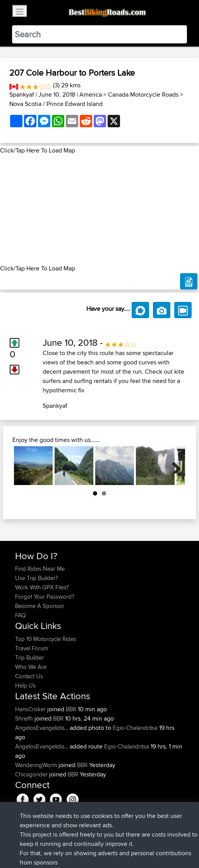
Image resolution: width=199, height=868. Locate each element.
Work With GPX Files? (42, 587)
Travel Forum (32, 648)
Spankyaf (22, 94)
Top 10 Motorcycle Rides (46, 639)
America (91, 94)
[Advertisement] (99, 210)
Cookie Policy (157, 838)
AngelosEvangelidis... (42, 728)
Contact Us (29, 676)
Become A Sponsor (40, 606)
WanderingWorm (37, 765)
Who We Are (31, 667)
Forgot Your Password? (45, 597)
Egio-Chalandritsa (135, 728)
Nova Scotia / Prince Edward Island (56, 104)
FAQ (20, 615)
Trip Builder (29, 657)
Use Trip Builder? (37, 578)
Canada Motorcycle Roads (143, 94)
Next (173, 466)
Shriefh (25, 718)
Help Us (25, 685)
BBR (71, 709)
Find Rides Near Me (40, 569)
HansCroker (31, 709)
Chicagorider (32, 774)
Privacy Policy (119, 838)
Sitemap (87, 838)
